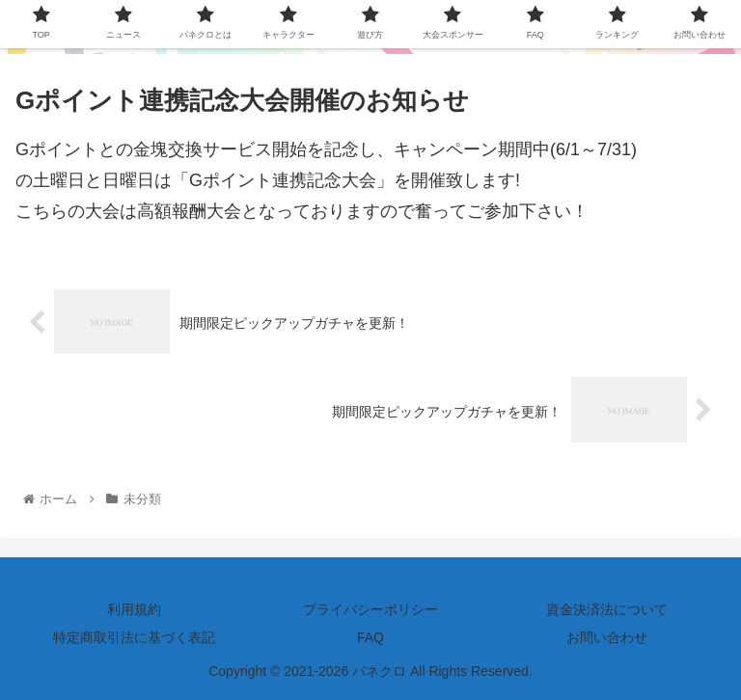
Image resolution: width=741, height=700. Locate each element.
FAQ (370, 637)
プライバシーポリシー (370, 609)
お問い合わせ (607, 637)
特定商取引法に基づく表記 (134, 637)
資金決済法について (607, 609)
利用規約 (134, 609)
